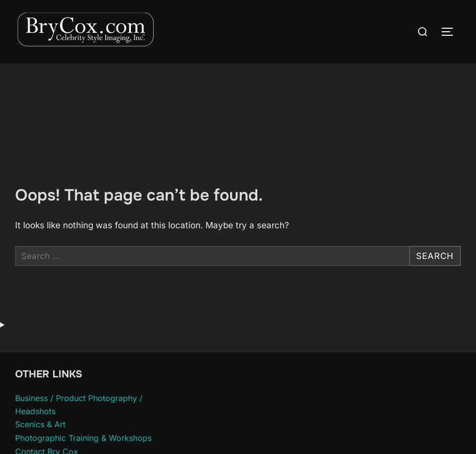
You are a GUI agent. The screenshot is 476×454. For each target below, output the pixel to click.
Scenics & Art (40, 424)
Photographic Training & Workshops (83, 438)
